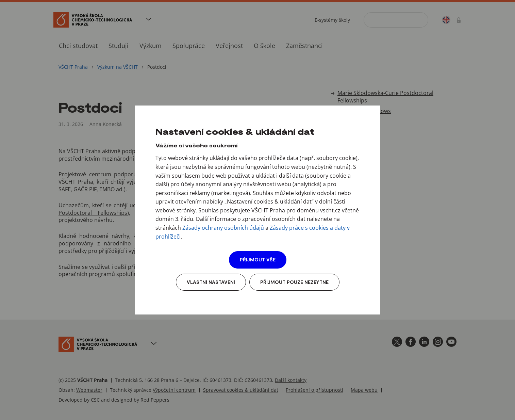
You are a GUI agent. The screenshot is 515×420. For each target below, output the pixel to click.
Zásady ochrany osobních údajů (223, 228)
